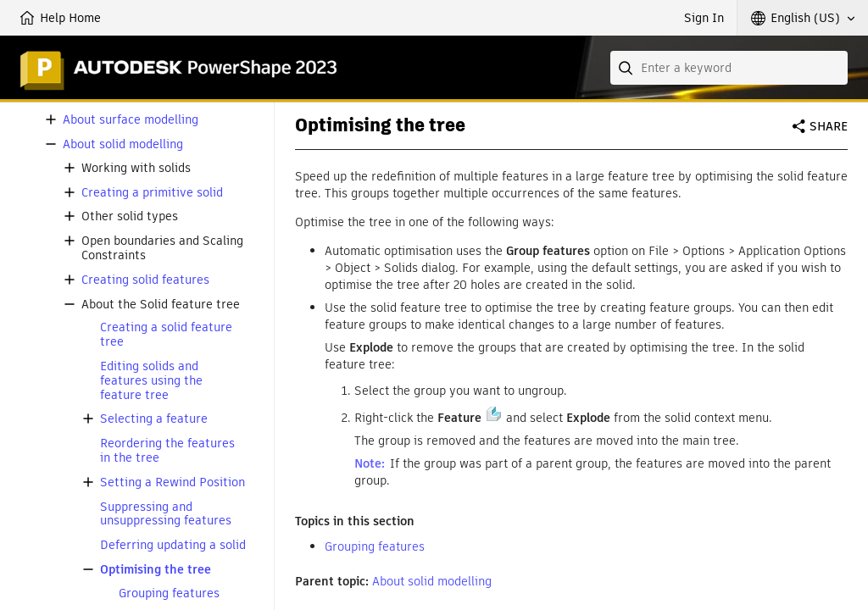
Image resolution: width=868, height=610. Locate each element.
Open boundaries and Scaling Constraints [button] (162, 248)
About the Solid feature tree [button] (161, 305)
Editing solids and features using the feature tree (151, 380)
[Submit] (627, 68)
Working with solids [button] (136, 168)
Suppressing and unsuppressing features (166, 514)
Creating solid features (145, 280)
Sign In (704, 18)
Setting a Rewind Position (172, 482)
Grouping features (169, 593)
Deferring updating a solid (173, 545)
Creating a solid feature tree (166, 335)
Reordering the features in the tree (167, 451)
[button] (803, 18)
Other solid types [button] (130, 216)
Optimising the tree (156, 570)
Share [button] (829, 126)
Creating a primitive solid (152, 193)
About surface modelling (131, 120)
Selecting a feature (154, 419)
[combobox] (729, 68)
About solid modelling (123, 144)
